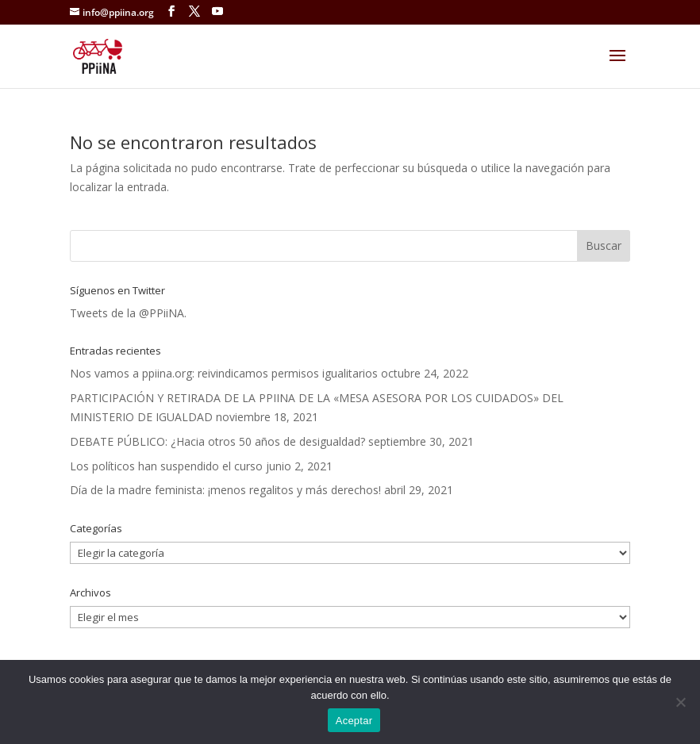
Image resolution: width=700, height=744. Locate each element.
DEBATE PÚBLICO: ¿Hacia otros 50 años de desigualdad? (217, 441)
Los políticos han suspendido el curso (166, 466)
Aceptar (354, 721)
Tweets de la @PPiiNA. (128, 313)
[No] (680, 702)
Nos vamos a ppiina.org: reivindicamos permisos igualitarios (224, 373)
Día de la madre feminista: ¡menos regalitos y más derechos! (225, 490)
